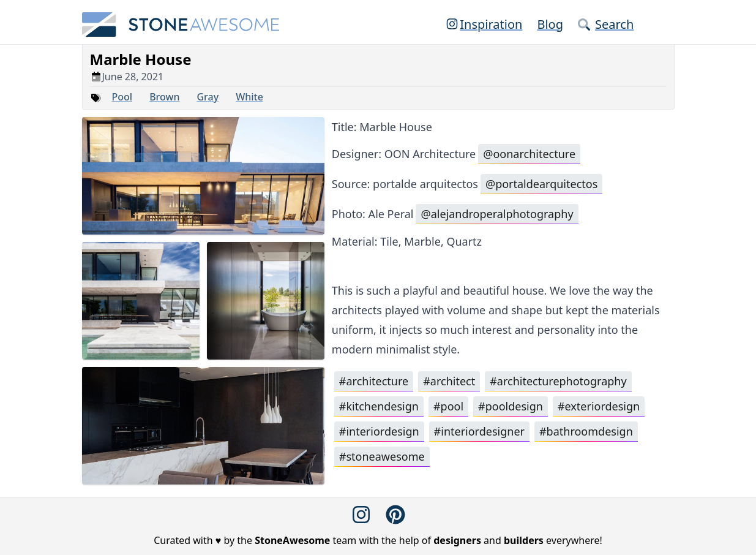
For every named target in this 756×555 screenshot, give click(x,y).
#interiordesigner (479, 431)
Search (606, 24)
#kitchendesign (379, 406)
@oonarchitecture (529, 154)
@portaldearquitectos (541, 184)
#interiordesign (379, 431)
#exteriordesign (599, 406)
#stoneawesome (382, 456)
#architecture (374, 381)
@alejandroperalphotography (497, 214)
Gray (208, 97)
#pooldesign (511, 406)
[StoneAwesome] (181, 25)
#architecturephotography (558, 381)
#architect (449, 381)
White (249, 97)
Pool (122, 97)
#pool (448, 406)
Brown (164, 97)
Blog (550, 24)
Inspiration (483, 24)
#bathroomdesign (586, 431)
